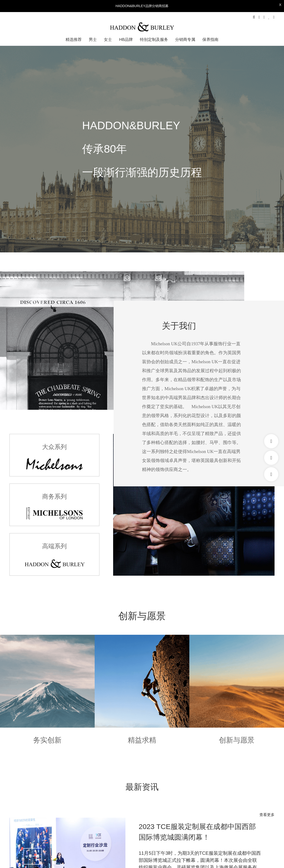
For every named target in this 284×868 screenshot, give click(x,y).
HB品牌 (126, 40)
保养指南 (210, 40)
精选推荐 (74, 40)
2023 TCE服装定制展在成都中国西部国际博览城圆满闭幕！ (197, 832)
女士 (108, 40)
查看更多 (267, 815)
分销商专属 (185, 40)
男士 (93, 40)
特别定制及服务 (154, 40)
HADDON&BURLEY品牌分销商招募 (142, 6)
